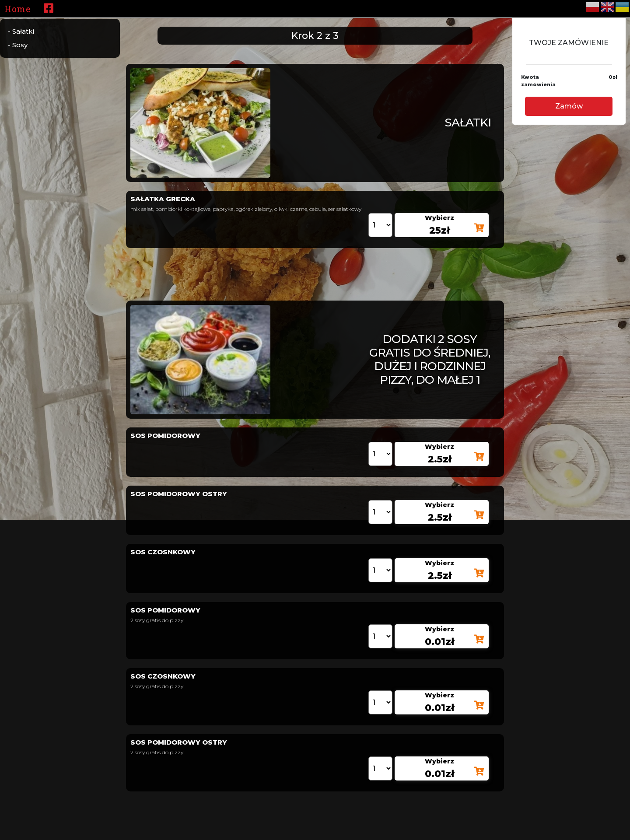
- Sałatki (21, 31)
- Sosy (18, 45)
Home (17, 9)
